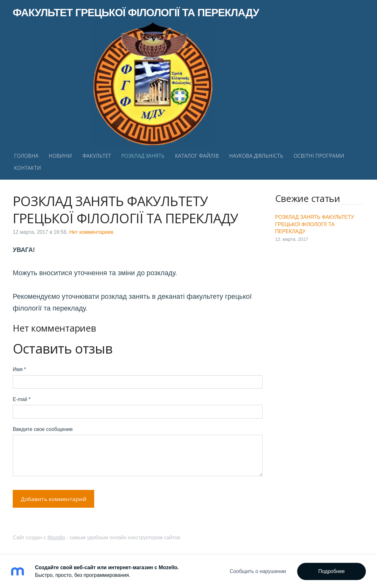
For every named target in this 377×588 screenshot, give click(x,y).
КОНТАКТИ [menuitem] (28, 168)
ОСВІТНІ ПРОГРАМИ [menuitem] (319, 156)
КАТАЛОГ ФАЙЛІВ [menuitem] (197, 156)
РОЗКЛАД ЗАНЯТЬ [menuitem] (143, 156)
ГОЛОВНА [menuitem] (26, 156)
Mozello (56, 538)
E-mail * (22, 399)
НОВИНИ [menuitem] (60, 156)
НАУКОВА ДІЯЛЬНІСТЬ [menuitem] (256, 156)
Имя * (19, 369)
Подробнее (332, 571)
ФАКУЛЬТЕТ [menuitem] (97, 156)
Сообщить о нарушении (258, 571)
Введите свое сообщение (43, 429)
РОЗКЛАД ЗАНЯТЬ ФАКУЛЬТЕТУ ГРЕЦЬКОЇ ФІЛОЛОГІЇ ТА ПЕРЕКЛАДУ (315, 224)
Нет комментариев (91, 232)
